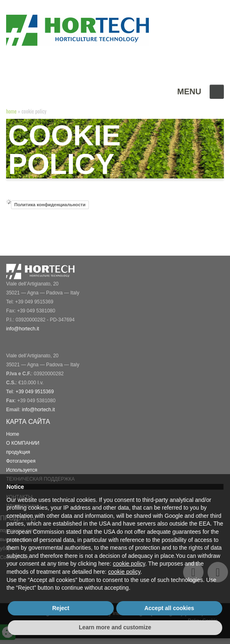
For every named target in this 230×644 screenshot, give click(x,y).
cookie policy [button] (129, 564)
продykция (19, 452)
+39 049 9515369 (34, 392)
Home (11, 111)
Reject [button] (61, 608)
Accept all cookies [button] (169, 608)
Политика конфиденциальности (50, 205)
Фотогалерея (21, 461)
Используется (22, 470)
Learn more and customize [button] (115, 627)
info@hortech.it (39, 410)
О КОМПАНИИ (23, 443)
